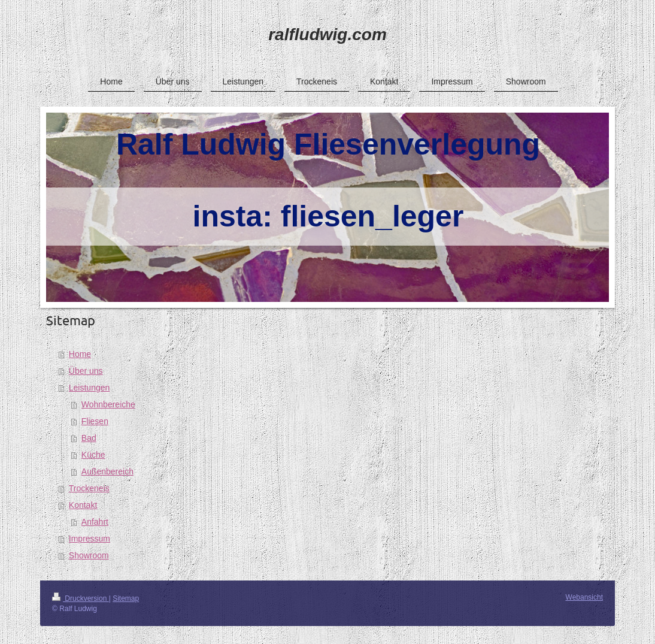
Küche (93, 455)
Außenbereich (107, 471)
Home (80, 354)
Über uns (86, 371)
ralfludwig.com (327, 34)
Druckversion (81, 598)
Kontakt (83, 505)
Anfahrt (95, 522)
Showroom (89, 555)
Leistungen (90, 388)
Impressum (90, 539)
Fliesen (95, 421)
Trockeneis (89, 488)
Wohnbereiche (108, 404)
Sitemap (126, 598)
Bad (89, 438)
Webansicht (584, 597)
